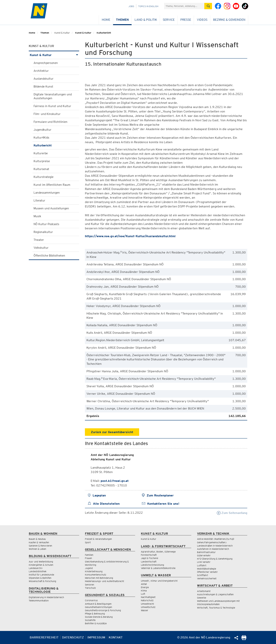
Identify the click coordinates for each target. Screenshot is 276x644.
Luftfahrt (202, 565)
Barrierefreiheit (44, 637)
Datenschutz (73, 637)
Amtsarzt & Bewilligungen (98, 604)
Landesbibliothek (38, 571)
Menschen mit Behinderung (99, 578)
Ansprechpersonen (46, 63)
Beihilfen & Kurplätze (96, 623)
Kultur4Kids (41, 138)
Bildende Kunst (43, 87)
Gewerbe (202, 598)
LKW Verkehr (204, 562)
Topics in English (148, 6)
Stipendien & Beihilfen (40, 578)
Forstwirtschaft (149, 555)
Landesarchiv (36, 568)
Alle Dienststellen (106, 504)
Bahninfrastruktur (206, 552)
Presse (186, 20)
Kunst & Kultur (83, 33)
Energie (145, 587)
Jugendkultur (42, 130)
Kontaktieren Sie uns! (163, 504)
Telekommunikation (39, 601)
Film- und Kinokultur (47, 114)
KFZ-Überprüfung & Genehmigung (215, 559)
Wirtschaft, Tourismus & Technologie (216, 608)
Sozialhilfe (90, 620)
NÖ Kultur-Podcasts (46, 224)
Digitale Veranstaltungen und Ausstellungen (53, 96)
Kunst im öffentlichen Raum (52, 185)
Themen (122, 20)
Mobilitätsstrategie (207, 569)
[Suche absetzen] (208, 6)
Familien (89, 555)
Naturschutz (147, 600)
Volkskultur (41, 248)
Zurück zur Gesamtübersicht (112, 432)
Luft (143, 594)
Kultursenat (41, 169)
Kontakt (116, 637)
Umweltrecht (147, 604)
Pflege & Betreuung (95, 614)
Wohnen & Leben (37, 549)
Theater (39, 240)
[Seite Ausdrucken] (244, 639)
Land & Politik (146, 20)
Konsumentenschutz (96, 575)
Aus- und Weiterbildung (41, 562)
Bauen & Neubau (37, 539)
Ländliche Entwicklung (152, 565)
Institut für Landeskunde (41, 575)
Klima (144, 591)
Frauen (88, 558)
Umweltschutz (148, 607)
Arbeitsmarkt (204, 591)
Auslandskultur (44, 79)
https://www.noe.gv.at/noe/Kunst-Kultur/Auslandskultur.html (131, 236)
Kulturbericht (104, 33)
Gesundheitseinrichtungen (99, 607)
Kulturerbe (41, 153)
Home (106, 20)
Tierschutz (90, 588)
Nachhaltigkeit (148, 597)
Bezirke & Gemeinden (229, 20)
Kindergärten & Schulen (41, 565)
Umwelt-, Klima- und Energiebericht (159, 581)
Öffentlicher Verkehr (207, 572)
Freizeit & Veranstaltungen (98, 539)
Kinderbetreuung (94, 571)
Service (169, 20)
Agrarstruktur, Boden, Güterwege (158, 552)
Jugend (89, 568)
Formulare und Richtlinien (51, 122)
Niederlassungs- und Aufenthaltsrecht (104, 581)
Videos (202, 20)
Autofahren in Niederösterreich (213, 549)
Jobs (131, 6)
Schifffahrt (202, 575)
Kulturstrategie (44, 177)
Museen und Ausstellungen (51, 208)
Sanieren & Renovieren (40, 546)
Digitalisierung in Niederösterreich (46, 597)
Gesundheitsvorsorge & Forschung (103, 610)
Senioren (90, 585)
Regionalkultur (43, 232)
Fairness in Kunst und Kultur (52, 106)
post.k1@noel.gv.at (115, 481)
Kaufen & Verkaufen (39, 542)
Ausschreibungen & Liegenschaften (215, 594)
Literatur (39, 201)
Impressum (96, 637)
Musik (37, 216)
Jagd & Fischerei (149, 558)
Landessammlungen (47, 193)
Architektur (41, 71)
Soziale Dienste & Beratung (99, 617)
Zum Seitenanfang (232, 513)
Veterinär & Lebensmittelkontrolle (158, 568)
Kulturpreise (42, 161)
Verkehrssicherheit (207, 578)
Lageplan (99, 495)
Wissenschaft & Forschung (42, 581)
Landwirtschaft (149, 562)
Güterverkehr (204, 555)
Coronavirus (91, 600)
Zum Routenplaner (160, 495)
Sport (88, 542)
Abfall (144, 584)
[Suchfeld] (184, 6)
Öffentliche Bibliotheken (49, 256)
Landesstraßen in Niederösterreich (215, 546)
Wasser (145, 610)
